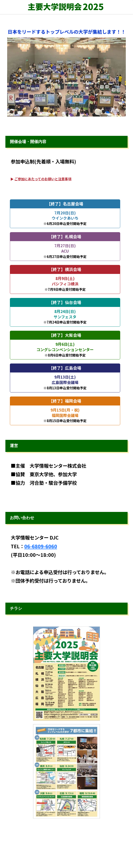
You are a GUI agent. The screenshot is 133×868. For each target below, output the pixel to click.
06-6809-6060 (41, 546)
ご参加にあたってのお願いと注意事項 (43, 179)
